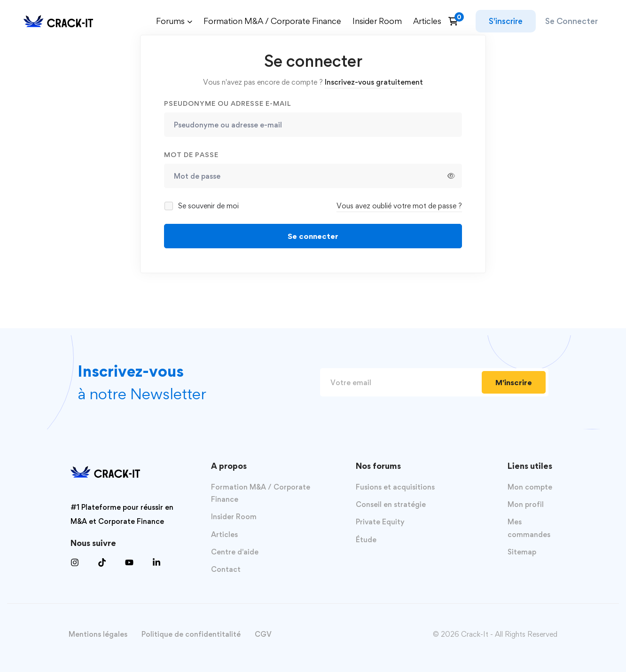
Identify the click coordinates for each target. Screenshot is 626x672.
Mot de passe (191, 154)
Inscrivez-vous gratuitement (374, 82)
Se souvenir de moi (202, 206)
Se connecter (313, 236)
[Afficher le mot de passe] (451, 176)
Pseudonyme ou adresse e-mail (227, 103)
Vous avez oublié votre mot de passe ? (399, 206)
